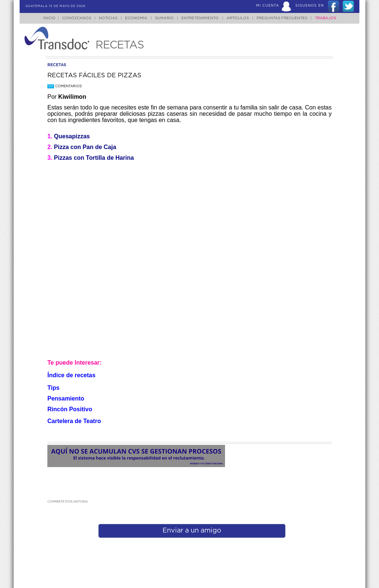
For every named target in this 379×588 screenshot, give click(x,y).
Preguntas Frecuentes (282, 18)
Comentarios (65, 86)
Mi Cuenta (268, 6)
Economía (136, 18)
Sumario (164, 18)
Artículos (238, 18)
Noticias (108, 18)
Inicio (49, 18)
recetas (57, 65)
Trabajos (326, 18)
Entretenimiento (200, 18)
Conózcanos (77, 18)
